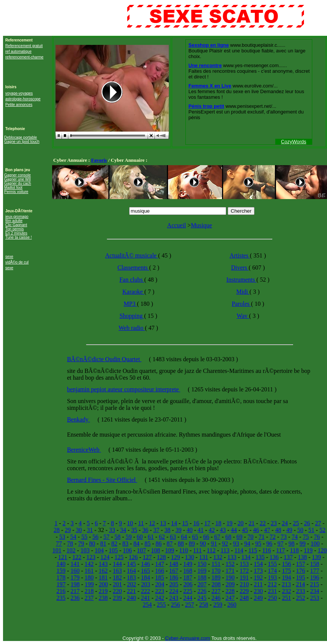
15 (185, 523)
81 (103, 544)
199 (89, 584)
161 (89, 571)
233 (301, 591)
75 (306, 537)
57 (106, 537)
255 (161, 605)
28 (57, 530)
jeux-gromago (17, 217)
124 (105, 557)
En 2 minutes (16, 233)
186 (174, 577)
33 (112, 530)
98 (292, 544)
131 (204, 557)
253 (315, 598)
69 (239, 537)
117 (280, 550)
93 (236, 544)
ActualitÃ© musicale (132, 255)
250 (272, 598)
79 (81, 544)
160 (75, 571)
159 (61, 571)
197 (61, 584)
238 (103, 598)
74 (295, 537)
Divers (240, 268)
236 (75, 598)
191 (244, 577)
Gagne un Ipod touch (22, 142)
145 (131, 564)
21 (251, 523)
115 (253, 550)
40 (190, 530)
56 (96, 537)
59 (129, 537)
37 (156, 530)
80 (92, 544)
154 (258, 564)
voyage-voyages (19, 93)
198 (75, 584)
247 (230, 598)
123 (91, 557)
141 (75, 564)
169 (202, 571)
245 (202, 598)
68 (228, 537)
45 (245, 530)
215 (315, 584)
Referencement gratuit (24, 46)
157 (301, 564)
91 (214, 544)
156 (287, 564)
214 (301, 584)
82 (114, 544)
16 (196, 523)
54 (73, 537)
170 (216, 571)
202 (131, 584)
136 (274, 557)
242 (160, 598)
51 (312, 530)
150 (202, 564)
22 (263, 523)
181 (103, 577)
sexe (9, 257)
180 (89, 577)
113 (225, 550)
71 (262, 537)
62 (162, 537)
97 (281, 544)
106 (127, 550)
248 (244, 598)
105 (113, 550)
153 (244, 564)
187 (188, 577)
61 (151, 537)
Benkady (78, 419)
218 (89, 591)
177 (315, 571)
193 (272, 577)
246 (216, 598)
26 (307, 523)
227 (216, 591)
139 (316, 557)
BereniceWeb (84, 450)
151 (216, 564)
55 (84, 537)
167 (174, 571)
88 (181, 544)
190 (230, 577)
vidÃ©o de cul (17, 262)
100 (315, 544)
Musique (201, 225)
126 (133, 557)
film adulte (14, 221)
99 (302, 544)
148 (174, 564)
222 (145, 591)
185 (160, 577)
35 (134, 530)
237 (89, 598)
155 (272, 564)
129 (176, 557)
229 (244, 591)
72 (273, 537)
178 (61, 577)
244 (188, 598)
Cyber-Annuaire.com (187, 638)
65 (195, 537)
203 (146, 584)
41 (201, 530)
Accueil (177, 225)
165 (145, 571)
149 (188, 564)
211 (258, 584)
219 (103, 591)
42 (212, 530)
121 (63, 557)
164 (131, 571)
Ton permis (15, 229)
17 (207, 523)
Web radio (132, 328)
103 (85, 550)
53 (62, 537)
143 (103, 564)
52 (322, 530)
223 (160, 591)
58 (117, 537)
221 (131, 591)
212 (272, 584)
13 (163, 523)
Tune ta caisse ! (19, 237)
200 (103, 584)
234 (315, 591)
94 (247, 544)
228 (230, 591)
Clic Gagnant (16, 225)
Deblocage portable (21, 137)
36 (145, 530)
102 (71, 550)
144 (117, 564)
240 (131, 598)
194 (287, 577)
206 (188, 584)
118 (294, 550)
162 (103, 571)
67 (217, 537)
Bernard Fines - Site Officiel (102, 480)
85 (148, 544)
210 (244, 584)
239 (117, 598)
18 (218, 523)
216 (61, 591)
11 (141, 523)
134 (246, 557)
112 (211, 550)
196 (315, 577)
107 (142, 550)
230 (258, 591)
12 (152, 523)
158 (315, 564)
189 (216, 577)
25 (296, 523)
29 (68, 530)
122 (77, 557)
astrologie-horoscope (23, 99)
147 (160, 564)
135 (260, 557)
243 (174, 598)
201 (117, 584)
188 (202, 577)
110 (184, 550)
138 (302, 557)
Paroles (241, 304)
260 (232, 605)
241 (145, 598)
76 (317, 537)
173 (258, 571)
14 (174, 523)
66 (206, 537)
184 (145, 577)
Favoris (99, 160)
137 (288, 557)
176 (301, 571)
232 (287, 591)
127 (147, 557)
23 (274, 523)
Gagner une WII (18, 179)
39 (179, 530)
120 (322, 550)
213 (286, 584)
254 (147, 605)
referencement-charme (24, 57)
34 (123, 530)
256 (176, 605)
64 (184, 537)
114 (239, 550)
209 (230, 584)
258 (204, 605)
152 (230, 564)
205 (174, 584)
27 (318, 523)
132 (218, 557)
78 (70, 544)
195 (301, 577)
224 (174, 591)
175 (287, 571)
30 (79, 530)
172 (244, 571)
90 (203, 544)
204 (160, 584)
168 (188, 571)
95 (258, 544)
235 (61, 598)
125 (119, 557)
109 (170, 550)
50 (300, 530)
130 (190, 557)
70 (250, 537)
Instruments (241, 280)
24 (285, 523)
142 (89, 564)
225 (188, 591)
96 (269, 544)
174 (272, 571)
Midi (243, 292)
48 (278, 530)
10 (130, 523)
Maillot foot (13, 188)
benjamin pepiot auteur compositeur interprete (123, 389)
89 (192, 544)
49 (289, 530)
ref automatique (19, 51)
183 (131, 577)
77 (59, 544)
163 (117, 571)
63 (173, 537)
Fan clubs (132, 280)
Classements (133, 268)
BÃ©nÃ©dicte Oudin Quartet (104, 359)
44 (234, 530)
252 (301, 598)
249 (258, 598)
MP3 (130, 304)
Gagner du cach (18, 183)
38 (167, 530)
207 (202, 584)
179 (75, 577)
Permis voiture (16, 192)
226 (202, 591)
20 (241, 523)
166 (160, 571)
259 (218, 605)
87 (170, 544)
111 (197, 550)
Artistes (240, 255)
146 (145, 564)
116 (266, 550)
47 (267, 530)
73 (284, 537)
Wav (243, 316)
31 (90, 530)
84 (136, 544)
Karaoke (133, 292)
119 (308, 550)
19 (230, 523)
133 (232, 557)
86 (159, 544)
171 (230, 571)
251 (287, 598)
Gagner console (18, 175)
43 (223, 530)
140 (61, 564)
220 (117, 591)
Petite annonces (19, 105)
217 (75, 591)
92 (225, 544)
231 (272, 591)
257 (190, 605)
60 (140, 537)
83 (125, 544)
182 (117, 577)
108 (156, 550)
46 (256, 530)
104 (99, 550)
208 (216, 584)
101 (57, 550)
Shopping (132, 316)
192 (258, 577)
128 (161, 557)
